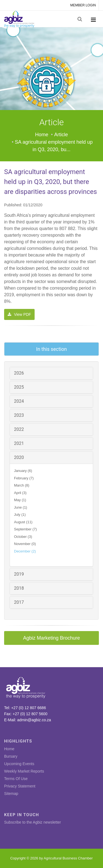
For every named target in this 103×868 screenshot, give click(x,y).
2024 (19, 401)
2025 (19, 387)
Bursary (11, 756)
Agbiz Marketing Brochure (51, 638)
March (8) (22, 485)
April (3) (20, 493)
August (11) (23, 522)
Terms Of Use (16, 779)
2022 (19, 429)
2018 (19, 588)
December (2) (25, 551)
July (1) (20, 515)
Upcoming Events (19, 764)
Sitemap (11, 794)
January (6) (23, 471)
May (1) (20, 500)
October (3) (23, 537)
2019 (19, 574)
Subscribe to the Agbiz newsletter (33, 822)
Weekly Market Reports (24, 771)
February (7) (24, 478)
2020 (19, 457)
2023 (19, 415)
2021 (19, 443)
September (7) (25, 529)
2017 (19, 602)
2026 (19, 373)
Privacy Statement (20, 786)
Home (42, 135)
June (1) (21, 507)
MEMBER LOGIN (83, 5)
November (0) (25, 544)
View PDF (19, 314)
